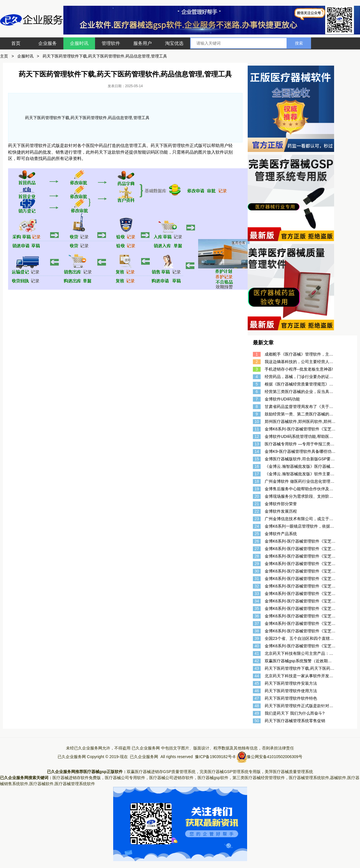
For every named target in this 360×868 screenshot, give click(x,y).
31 (257, 579)
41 (257, 653)
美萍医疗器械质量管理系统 (289, 772)
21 (257, 504)
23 (257, 519)
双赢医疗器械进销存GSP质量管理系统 (161, 772)
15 (257, 459)
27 (257, 549)
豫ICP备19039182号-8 (215, 757)
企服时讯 (79, 43)
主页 (4, 56)
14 (257, 451)
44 (257, 676)
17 (257, 474)
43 (257, 668)
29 (257, 564)
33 (257, 594)
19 (257, 489)
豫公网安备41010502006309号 (275, 757)
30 (257, 571)
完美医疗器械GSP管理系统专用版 (230, 772)
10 (257, 421)
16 (257, 466)
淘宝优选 (174, 43)
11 (257, 429)
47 (257, 698)
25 (257, 534)
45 (257, 683)
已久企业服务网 (146, 748)
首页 (16, 43)
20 (257, 496)
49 (257, 713)
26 (257, 541)
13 (257, 444)
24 (257, 526)
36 (257, 616)
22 (257, 511)
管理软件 (111, 43)
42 (257, 661)
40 (257, 646)
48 (257, 706)
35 (257, 608)
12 (257, 436)
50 (257, 721)
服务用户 (143, 43)
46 (257, 691)
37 (257, 623)
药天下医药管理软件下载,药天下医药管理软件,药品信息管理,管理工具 (105, 56)
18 (257, 481)
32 (257, 586)
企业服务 (48, 43)
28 (257, 556)
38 (257, 631)
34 (257, 601)
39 (257, 638)
